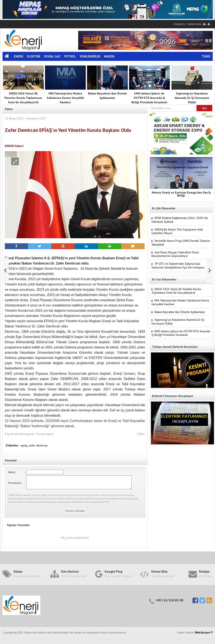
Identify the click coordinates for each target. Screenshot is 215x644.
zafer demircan (38, 445)
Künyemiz (180, 24)
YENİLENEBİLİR (90, 56)
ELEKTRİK (34, 56)
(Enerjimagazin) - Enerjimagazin (34, 434)
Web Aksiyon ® (204, 635)
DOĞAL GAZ (52, 56)
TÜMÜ (206, 56)
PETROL (70, 56)
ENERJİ (18, 56)
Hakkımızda (194, 24)
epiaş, (25, 445)
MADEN (109, 56)
